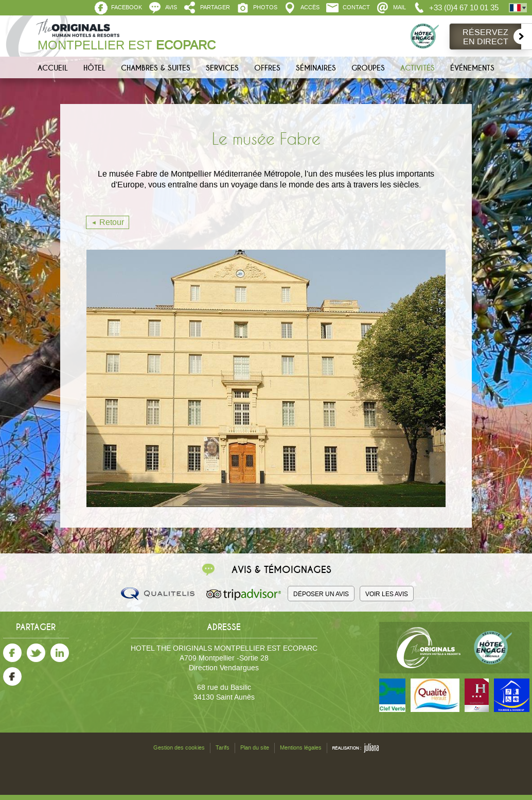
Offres (267, 68)
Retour (112, 222)
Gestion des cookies (179, 748)
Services (222, 68)
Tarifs (223, 748)
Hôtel (94, 68)
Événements (472, 68)
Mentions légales (301, 748)
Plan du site (255, 748)
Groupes (368, 68)
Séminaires (316, 68)
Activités (418, 68)
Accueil (53, 68)
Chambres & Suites (156, 68)
